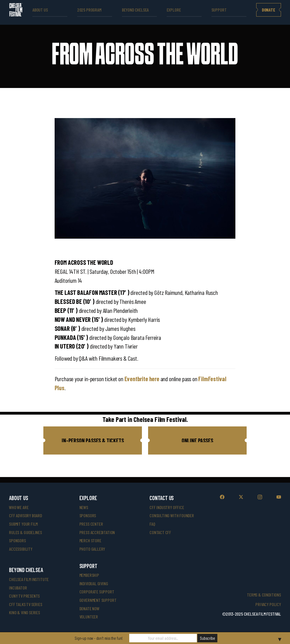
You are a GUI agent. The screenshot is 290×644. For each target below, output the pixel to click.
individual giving (94, 583)
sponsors (17, 540)
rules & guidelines (25, 532)
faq (152, 524)
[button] (93, 440)
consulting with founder (172, 515)
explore (174, 10)
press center (91, 524)
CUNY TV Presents (24, 596)
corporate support (97, 592)
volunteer (89, 617)
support (219, 10)
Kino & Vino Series (24, 612)
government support (98, 600)
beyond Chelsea (135, 10)
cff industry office (167, 507)
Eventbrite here (142, 379)
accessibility (21, 549)
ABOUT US (40, 10)
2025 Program (89, 10)
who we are (19, 507)
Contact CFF (160, 532)
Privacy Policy (268, 604)
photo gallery (92, 549)
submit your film (23, 524)
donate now (89, 608)
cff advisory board (25, 515)
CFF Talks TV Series (26, 604)
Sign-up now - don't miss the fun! (99, 638)
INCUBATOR (18, 588)
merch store (90, 540)
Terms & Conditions (264, 595)
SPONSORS (88, 515)
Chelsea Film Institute (29, 579)
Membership (89, 575)
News (84, 507)
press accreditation (97, 532)
